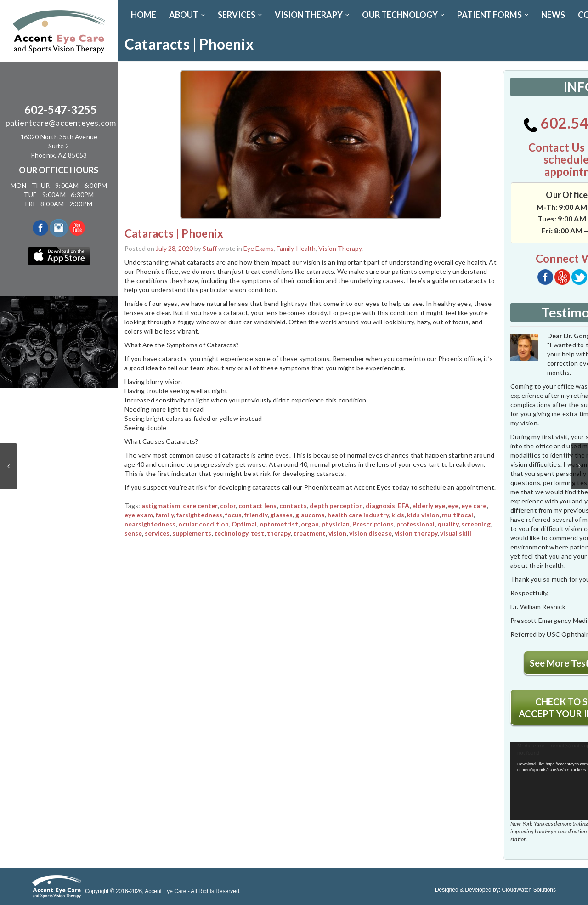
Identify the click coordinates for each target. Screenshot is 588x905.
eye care (474, 506)
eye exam (139, 515)
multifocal (458, 515)
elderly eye (429, 506)
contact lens (257, 506)
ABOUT (187, 15)
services (157, 533)
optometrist (279, 524)
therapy (279, 533)
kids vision (423, 515)
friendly (256, 515)
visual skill (456, 533)
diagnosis (380, 506)
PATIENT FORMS (493, 15)
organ (310, 524)
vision (337, 533)
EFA (404, 506)
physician (336, 524)
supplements (192, 533)
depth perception (336, 506)
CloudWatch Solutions (529, 890)
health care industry (358, 515)
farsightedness (199, 515)
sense (133, 533)
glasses (281, 515)
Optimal (244, 524)
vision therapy (416, 533)
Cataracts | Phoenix (174, 233)
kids (398, 515)
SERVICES (240, 15)
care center (200, 506)
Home (144, 15)
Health (306, 248)
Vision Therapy (340, 248)
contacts (293, 506)
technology (231, 533)
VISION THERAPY (312, 15)
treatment (309, 533)
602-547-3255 (61, 110)
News (553, 15)
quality (448, 524)
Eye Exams (259, 248)
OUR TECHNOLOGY (403, 15)
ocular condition (204, 524)
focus (233, 515)
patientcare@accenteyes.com (61, 123)
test (257, 533)
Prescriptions (373, 524)
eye (453, 506)
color (228, 506)
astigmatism (161, 506)
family (165, 515)
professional (416, 524)
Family (285, 248)
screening (476, 524)
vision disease (370, 533)
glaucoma (310, 515)
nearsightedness (150, 524)
